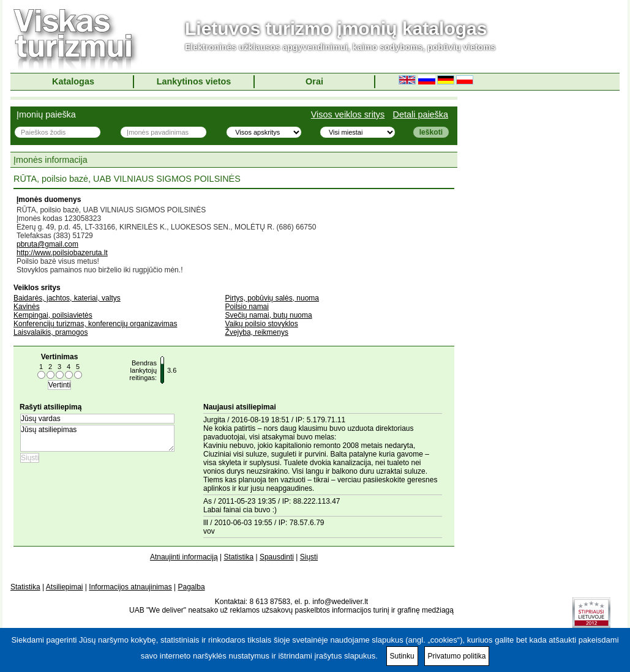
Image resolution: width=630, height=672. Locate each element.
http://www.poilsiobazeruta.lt (62, 253)
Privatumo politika (457, 656)
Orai (314, 81)
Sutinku (402, 656)
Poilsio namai (247, 307)
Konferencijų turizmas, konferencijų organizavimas (95, 324)
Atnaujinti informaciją (184, 557)
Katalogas (73, 81)
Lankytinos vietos (194, 81)
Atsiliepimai (65, 587)
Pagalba (192, 587)
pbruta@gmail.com (47, 244)
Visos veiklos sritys (348, 114)
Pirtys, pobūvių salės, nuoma (272, 298)
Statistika (238, 557)
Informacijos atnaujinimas (130, 587)
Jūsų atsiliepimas (97, 438)
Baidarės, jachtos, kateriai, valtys (67, 298)
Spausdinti (277, 557)
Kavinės (27, 307)
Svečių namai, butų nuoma (269, 315)
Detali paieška (421, 114)
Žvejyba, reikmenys (257, 332)
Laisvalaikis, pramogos (51, 332)
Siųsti (309, 557)
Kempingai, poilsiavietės (53, 315)
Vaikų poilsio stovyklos (262, 324)
